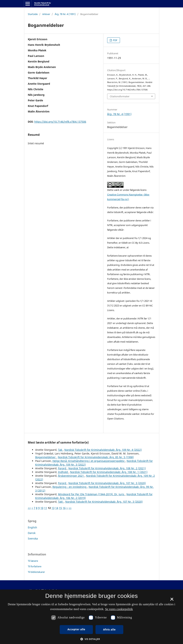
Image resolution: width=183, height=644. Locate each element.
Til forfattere (35, 566)
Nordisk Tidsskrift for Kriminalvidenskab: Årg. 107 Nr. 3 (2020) (107, 483)
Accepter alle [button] (76, 629)
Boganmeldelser (46, 457)
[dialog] (91, 617)
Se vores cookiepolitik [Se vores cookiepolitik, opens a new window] (119, 609)
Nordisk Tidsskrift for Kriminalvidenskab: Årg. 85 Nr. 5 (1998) (96, 457)
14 (57, 508)
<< (29, 508)
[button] (91, 639)
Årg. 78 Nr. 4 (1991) (65, 14)
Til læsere (33, 561)
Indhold (63, 472)
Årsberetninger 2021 (71, 476)
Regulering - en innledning (70, 487)
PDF (115, 40)
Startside (33, 14)
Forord (62, 468)
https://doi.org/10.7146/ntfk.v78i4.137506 (60, 122)
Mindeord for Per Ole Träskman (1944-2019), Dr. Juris (91, 494)
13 (53, 508)
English (32, 527)
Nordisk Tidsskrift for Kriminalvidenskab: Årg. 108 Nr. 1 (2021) (109, 472)
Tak (60, 450)
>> (70, 508)
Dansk (32, 533)
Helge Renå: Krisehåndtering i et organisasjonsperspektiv (89, 461)
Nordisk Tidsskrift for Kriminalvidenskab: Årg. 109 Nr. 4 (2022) (103, 450)
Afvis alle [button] (109, 629)
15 (60, 508)
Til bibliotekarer (36, 572)
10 (42, 508)
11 (46, 508)
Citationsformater (120, 96)
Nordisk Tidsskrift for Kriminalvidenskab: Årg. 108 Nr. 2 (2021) (107, 468)
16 (64, 508)
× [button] (172, 600)
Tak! (61, 502)
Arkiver (46, 14)
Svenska (33, 538)
